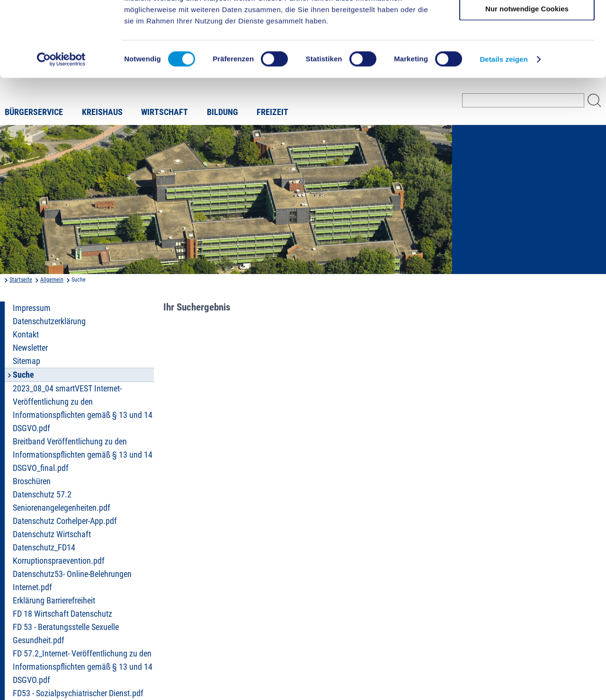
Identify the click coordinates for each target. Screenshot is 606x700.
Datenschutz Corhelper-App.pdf (65, 521)
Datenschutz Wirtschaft (52, 534)
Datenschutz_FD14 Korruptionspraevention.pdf (59, 554)
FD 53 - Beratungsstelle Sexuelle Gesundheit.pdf (66, 634)
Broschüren (32, 481)
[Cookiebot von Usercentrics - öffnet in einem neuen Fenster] (61, 130)
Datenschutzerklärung (49, 321)
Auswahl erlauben (527, 51)
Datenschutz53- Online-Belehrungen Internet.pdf (72, 581)
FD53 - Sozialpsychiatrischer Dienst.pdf (78, 693)
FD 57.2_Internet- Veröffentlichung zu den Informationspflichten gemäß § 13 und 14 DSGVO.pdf (83, 667)
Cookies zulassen (527, 23)
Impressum (32, 308)
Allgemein (52, 280)
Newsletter (30, 348)
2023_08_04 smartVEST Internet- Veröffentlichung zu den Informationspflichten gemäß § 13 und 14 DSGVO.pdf (83, 408)
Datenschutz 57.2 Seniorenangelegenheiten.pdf (62, 501)
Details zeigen (504, 129)
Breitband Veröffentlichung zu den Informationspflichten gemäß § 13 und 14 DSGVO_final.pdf (83, 455)
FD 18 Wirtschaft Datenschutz (62, 614)
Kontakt (26, 335)
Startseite (21, 280)
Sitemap (27, 361)
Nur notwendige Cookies (527, 79)
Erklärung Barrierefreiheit (54, 601)
